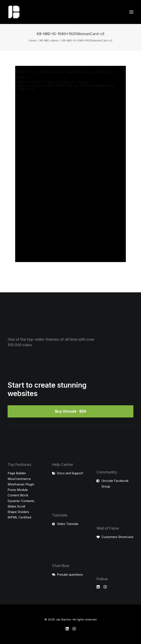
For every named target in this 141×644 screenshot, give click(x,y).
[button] (131, 12)
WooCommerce (19, 479)
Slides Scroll (16, 506)
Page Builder (17, 473)
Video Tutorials (68, 524)
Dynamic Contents (21, 501)
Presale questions (70, 574)
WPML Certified (19, 517)
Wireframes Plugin (21, 484)
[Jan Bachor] (14, 12)
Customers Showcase (117, 537)
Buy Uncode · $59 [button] (70, 411)
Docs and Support (70, 473)
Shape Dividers (18, 512)
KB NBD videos (49, 40)
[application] (70, 164)
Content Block (18, 495)
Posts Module (18, 490)
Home (33, 40)
